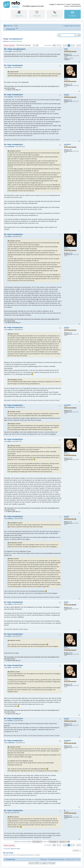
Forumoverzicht (11, 859)
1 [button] (60, 45)
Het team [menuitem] (45, 859)
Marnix (66, 79)
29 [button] (77, 45)
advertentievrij (76, 6)
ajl (65, 810)
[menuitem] (17, 28)
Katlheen (66, 602)
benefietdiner (68, 144)
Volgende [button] (80, 45)
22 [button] (64, 45)
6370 (71, 816)
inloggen (52, 4)
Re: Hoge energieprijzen (15, 49)
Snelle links (9, 26)
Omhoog (79, 62)
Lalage (66, 49)
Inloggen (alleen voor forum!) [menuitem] (72, 26)
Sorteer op (50, 842)
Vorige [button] (58, 45)
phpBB (36, 863)
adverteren (76, 4)
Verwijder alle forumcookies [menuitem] (57, 859)
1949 (71, 608)
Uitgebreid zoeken (79, 35)
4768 (71, 100)
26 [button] (74, 45)
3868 (71, 150)
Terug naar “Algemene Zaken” (12, 849)
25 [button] (71, 45)
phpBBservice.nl (46, 864)
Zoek (76, 35)
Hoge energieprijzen (13, 39)
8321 (71, 54)
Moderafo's (20, 41)
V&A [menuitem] (16, 26)
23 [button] (66, 45)
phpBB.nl (53, 864)
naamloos (67, 95)
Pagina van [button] (54, 45)
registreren (60, 4)
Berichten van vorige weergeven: (28, 842)
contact (68, 4)
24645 (71, 84)
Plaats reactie (9, 45)
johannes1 (13, 41)
